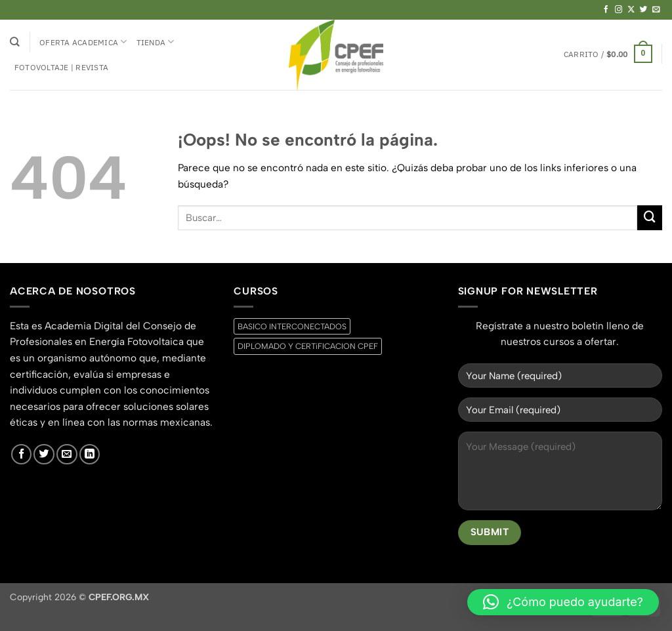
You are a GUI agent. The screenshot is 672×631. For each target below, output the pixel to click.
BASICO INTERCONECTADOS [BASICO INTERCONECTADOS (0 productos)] (292, 326)
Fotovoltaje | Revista (61, 67)
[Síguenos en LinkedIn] (90, 455)
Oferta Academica (83, 42)
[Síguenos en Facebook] (606, 10)
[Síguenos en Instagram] (619, 10)
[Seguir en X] (631, 10)
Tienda (156, 42)
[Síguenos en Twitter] (644, 10)
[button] (608, 54)
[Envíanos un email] (656, 10)
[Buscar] (15, 42)
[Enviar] (650, 218)
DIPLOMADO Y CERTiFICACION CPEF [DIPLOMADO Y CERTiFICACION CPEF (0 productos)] (308, 346)
